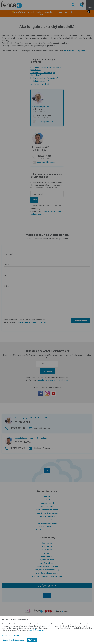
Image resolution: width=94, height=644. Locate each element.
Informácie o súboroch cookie (47, 573)
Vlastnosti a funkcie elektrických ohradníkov (43, 74)
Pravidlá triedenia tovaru (47, 527)
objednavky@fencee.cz (46, 162)
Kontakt (47, 496)
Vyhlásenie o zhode (47, 560)
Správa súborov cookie (11, 635)
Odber (34, 200)
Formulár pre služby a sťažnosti (47, 513)
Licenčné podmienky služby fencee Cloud (47, 576)
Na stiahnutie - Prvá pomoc (74, 51)
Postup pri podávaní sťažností (47, 510)
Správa (6, 286)
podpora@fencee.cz (45, 122)
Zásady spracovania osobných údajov (47, 570)
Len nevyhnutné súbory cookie (14, 640)
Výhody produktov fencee (47, 520)
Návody (47, 553)
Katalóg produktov (47, 563)
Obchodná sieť (47, 543)
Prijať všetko (32, 640)
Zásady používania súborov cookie (47, 566)
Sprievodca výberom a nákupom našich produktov (46, 68)
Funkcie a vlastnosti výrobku (47, 523)
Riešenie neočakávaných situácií (44, 78)
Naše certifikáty (47, 546)
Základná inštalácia (40, 81)
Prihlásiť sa (48, 371)
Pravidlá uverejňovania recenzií (47, 530)
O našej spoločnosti (47, 556)
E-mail (6, 265)
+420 (49, 117)
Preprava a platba (47, 506)
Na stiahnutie (47, 550)
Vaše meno (8, 254)
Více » (42, 14)
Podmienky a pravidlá (47, 503)
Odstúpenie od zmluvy (47, 517)
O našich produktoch (40, 84)
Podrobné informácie (37, 630)
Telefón (6, 275)
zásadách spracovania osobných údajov (32, 322)
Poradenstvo (47, 500)
